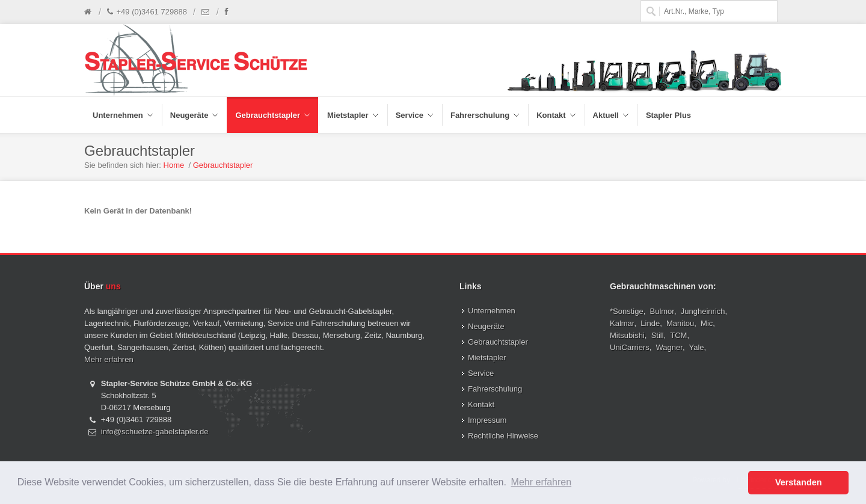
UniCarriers (630, 347)
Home (174, 165)
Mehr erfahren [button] (542, 482)
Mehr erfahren (109, 359)
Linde (650, 323)
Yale (697, 347)
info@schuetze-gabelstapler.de (155, 432)
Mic (707, 323)
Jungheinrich (703, 311)
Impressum (487, 420)
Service (481, 373)
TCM (678, 335)
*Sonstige (627, 311)
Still (658, 335)
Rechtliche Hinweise (503, 436)
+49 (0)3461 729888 (147, 12)
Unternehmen (492, 311)
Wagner (669, 347)
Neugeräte (486, 326)
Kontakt (481, 404)
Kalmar (622, 323)
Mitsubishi (627, 335)
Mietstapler (487, 358)
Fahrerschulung (495, 389)
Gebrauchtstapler (223, 165)
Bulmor (662, 311)
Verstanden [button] (799, 482)
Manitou (680, 323)
